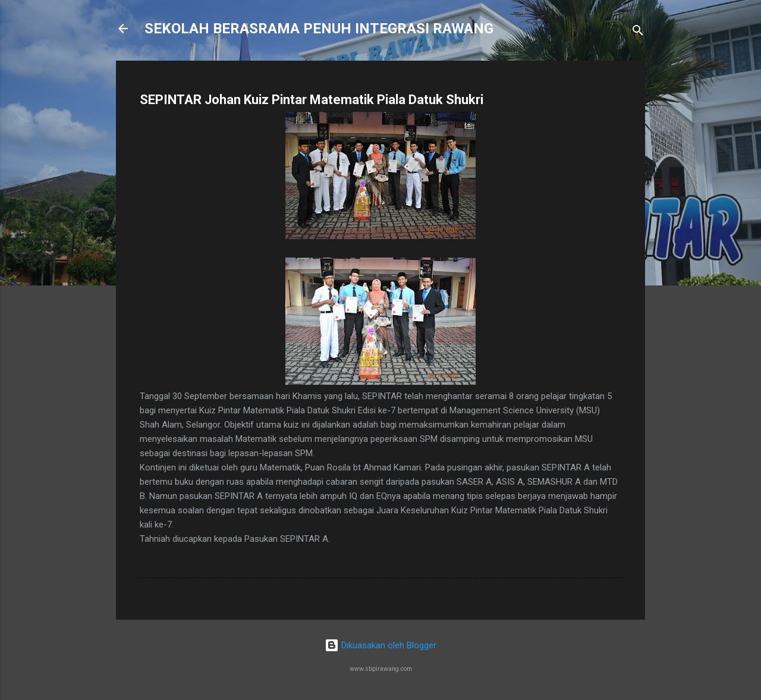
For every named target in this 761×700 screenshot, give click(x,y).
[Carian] (638, 32)
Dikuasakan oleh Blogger (380, 645)
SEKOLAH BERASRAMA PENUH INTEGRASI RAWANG (319, 29)
